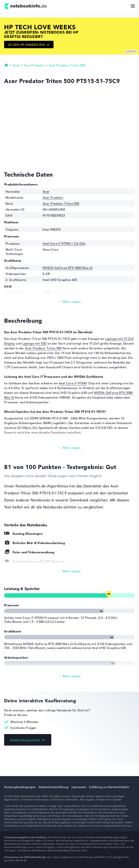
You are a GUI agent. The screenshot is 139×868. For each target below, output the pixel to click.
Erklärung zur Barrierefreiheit (109, 787)
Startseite (6, 65)
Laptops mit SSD (34, 343)
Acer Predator (34, 65)
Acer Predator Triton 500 (67, 65)
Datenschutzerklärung (54, 787)
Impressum (79, 787)
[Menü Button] (133, 6)
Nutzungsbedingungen (20, 787)
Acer (16, 65)
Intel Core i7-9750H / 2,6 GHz (64, 243)
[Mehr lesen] (69, 302)
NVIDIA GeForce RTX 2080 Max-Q (68, 268)
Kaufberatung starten (25, 740)
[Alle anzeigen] (69, 571)
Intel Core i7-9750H (73, 383)
